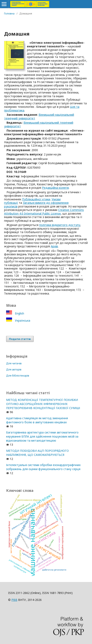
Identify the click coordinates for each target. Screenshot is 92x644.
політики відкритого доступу (60, 225)
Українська (22, 320)
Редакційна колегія (55, 188)
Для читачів (14, 363)
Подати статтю (20, 339)
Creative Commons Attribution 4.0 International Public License (44, 212)
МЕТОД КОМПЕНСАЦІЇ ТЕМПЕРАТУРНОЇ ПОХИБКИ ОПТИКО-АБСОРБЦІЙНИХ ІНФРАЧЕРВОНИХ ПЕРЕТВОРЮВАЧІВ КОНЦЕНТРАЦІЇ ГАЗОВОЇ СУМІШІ (43, 404)
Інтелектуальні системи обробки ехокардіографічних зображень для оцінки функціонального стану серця (43, 467)
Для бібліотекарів (18, 375)
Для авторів (14, 369)
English (19, 313)
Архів (54, 246)
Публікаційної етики (36, 199)
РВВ (14, 600)
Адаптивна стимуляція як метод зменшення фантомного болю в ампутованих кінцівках (37, 420)
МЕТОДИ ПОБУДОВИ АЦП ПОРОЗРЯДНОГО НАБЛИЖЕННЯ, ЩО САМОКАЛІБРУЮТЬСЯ (37, 453)
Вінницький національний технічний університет (39, 116)
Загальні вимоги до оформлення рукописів (36, 205)
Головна (9, 13)
